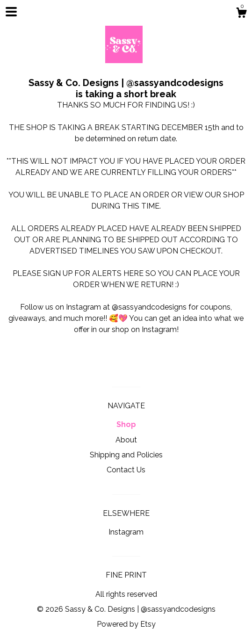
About (126, 440)
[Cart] (241, 14)
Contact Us (126, 470)
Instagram (126, 532)
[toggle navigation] (11, 12)
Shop (126, 424)
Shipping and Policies (126, 455)
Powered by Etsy (126, 624)
